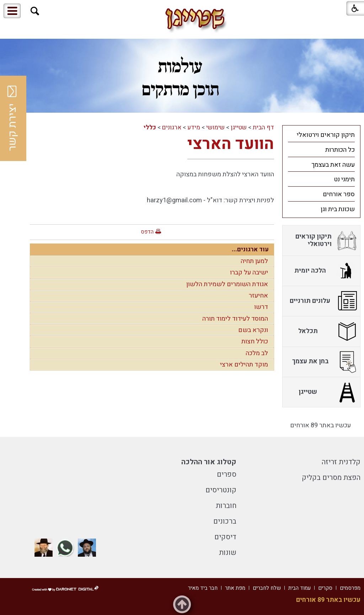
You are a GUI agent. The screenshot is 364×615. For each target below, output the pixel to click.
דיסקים (225, 537)
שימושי (215, 127)
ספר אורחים (339, 194)
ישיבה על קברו (249, 272)
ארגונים (172, 127)
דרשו (261, 307)
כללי (150, 127)
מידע (194, 127)
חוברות (226, 506)
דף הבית (263, 127)
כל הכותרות (340, 150)
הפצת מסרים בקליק (331, 478)
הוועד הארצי (231, 144)
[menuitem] (321, 135)
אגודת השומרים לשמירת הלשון (227, 284)
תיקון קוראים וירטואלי (326, 135)
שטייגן (239, 127)
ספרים (227, 474)
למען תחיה (254, 261)
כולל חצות (255, 341)
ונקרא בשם (253, 330)
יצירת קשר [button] (12, 118)
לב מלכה (257, 353)
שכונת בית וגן (338, 209)
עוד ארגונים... (250, 249)
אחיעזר (258, 296)
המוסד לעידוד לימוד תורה (235, 319)
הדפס (147, 232)
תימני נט (344, 179)
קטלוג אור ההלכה (209, 462)
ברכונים (225, 521)
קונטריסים (221, 490)
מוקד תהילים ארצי (244, 365)
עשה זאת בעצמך (333, 165)
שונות (228, 553)
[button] (35, 11)
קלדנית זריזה (341, 462)
